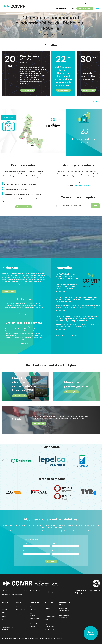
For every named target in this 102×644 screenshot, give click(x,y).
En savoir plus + (61, 292)
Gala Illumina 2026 (21, 609)
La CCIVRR (5, 603)
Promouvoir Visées (50, 629)
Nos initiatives (49, 603)
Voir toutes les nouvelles (65, 336)
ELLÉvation (48, 622)
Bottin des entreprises (36, 607)
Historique (4, 609)
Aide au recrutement (50, 617)
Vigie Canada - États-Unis (91, 3)
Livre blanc (4, 625)
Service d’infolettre (35, 621)
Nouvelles (67, 3)
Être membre (35, 603)
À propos (4, 607)
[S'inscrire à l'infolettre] (51, 561)
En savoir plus (28, 90)
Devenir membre (24, 207)
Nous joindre (77, 3)
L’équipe (4, 617)
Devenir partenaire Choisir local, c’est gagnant (64, 617)
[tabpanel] (84, 129)
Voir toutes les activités (22, 607)
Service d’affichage (35, 624)
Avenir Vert (48, 614)
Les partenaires (5, 622)
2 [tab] (82, 154)
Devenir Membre (85, 8)
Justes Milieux (48, 611)
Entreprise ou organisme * (61, 551)
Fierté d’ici (62, 613)
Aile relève (33, 626)
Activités (19, 603)
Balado (47, 619)
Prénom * (26, 543)
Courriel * (26, 551)
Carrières (4, 619)
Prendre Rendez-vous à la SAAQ (65, 8)
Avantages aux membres (81, 185)
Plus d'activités (92, 102)
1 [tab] (76, 154)
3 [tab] (88, 154)
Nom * (54, 543)
